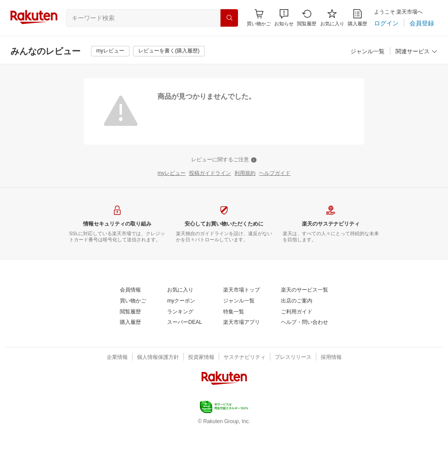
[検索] (229, 18)
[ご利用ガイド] (297, 312)
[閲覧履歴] (307, 18)
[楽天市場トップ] (241, 290)
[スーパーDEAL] (184, 323)
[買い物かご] (133, 301)
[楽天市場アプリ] (241, 323)
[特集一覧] (234, 312)
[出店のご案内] (297, 301)
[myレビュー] (110, 51)
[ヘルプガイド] (275, 174)
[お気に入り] (332, 18)
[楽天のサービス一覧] (304, 290)
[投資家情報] (201, 358)
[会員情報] (130, 290)
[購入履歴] (357, 18)
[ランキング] (180, 312)
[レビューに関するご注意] (224, 160)
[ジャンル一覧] (367, 52)
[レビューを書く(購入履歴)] (169, 51)
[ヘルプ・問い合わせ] (304, 323)
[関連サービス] (416, 52)
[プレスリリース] (293, 358)
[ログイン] (386, 23)
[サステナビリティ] (245, 358)
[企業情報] (117, 358)
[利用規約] (245, 174)
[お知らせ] (284, 18)
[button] (284, 18)
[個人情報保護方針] (158, 358)
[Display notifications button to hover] (259, 18)
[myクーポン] (181, 301)
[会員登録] (422, 23)
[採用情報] (331, 358)
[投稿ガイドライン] (210, 174)
